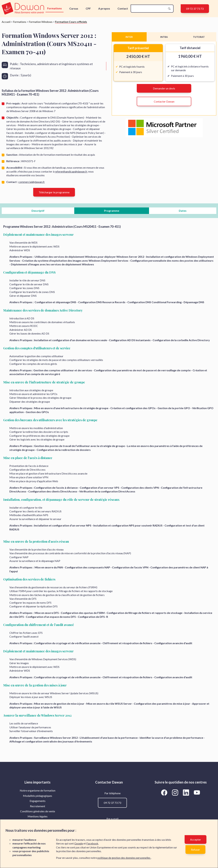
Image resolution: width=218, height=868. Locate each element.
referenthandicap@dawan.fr (71, 171)
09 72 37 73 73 (195, 9)
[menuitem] (37, 790)
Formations (54, 8)
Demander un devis (164, 88)
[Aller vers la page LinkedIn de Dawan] (187, 792)
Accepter (196, 839)
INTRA (164, 37)
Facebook (92, 843)
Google (79, 843)
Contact (123, 8)
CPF (88, 8)
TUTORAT (199, 37)
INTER (129, 37)
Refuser (195, 850)
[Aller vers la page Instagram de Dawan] (176, 792)
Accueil (6, 22)
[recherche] (149, 9)
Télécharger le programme (54, 192)
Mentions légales (38, 816)
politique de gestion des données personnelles (124, 858)
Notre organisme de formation (38, 790)
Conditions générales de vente (38, 811)
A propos (104, 8)
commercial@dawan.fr (32, 182)
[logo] (23, 9)
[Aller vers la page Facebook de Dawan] (165, 792)
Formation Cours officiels (71, 22)
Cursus (74, 8)
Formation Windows (41, 22)
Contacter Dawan (164, 101)
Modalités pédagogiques (38, 796)
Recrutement (38, 806)
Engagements (38, 801)
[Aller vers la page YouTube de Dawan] (197, 792)
